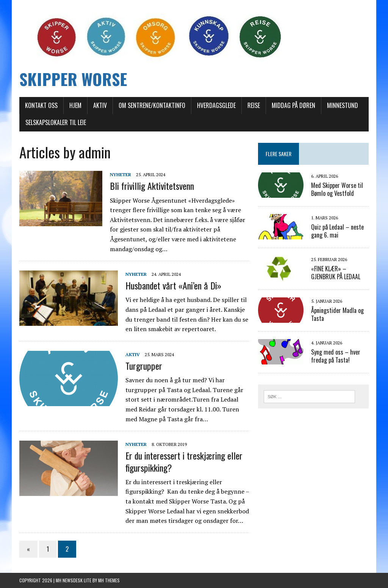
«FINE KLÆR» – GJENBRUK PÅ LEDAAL (336, 273)
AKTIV (100, 105)
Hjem (75, 105)
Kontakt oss (41, 105)
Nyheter (120, 174)
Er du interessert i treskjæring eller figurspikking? (184, 461)
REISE (254, 105)
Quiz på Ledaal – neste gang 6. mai (337, 231)
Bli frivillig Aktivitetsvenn (152, 186)
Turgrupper (144, 366)
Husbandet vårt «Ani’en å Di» (173, 285)
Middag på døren (293, 105)
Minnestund (343, 105)
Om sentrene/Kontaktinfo (152, 105)
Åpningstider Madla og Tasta (337, 314)
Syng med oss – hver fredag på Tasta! (336, 356)
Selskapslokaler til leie (56, 122)
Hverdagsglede (216, 105)
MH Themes (109, 580)
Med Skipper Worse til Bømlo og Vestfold (337, 189)
